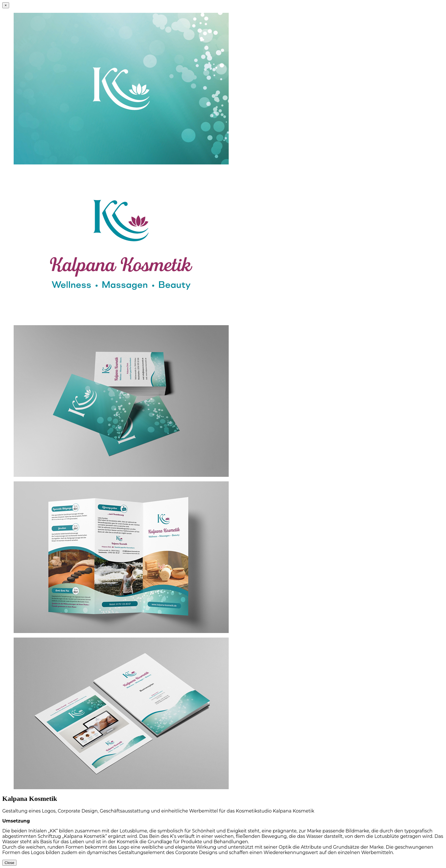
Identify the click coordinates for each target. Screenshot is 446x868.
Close (9, 863)
